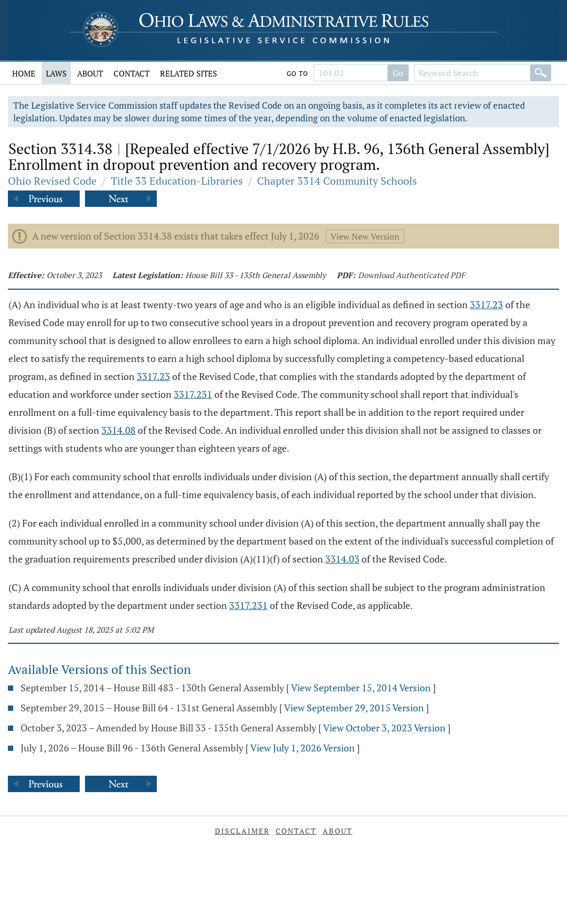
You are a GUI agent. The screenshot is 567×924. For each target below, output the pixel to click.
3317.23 (486, 304)
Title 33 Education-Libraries (177, 181)
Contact (131, 73)
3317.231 (193, 394)
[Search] (541, 73)
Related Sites (188, 73)
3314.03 (342, 559)
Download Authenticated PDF (412, 275)
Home (24, 73)
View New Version (365, 236)
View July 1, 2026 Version (303, 748)
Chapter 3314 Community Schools (337, 181)
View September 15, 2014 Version (361, 688)
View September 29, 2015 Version (354, 708)
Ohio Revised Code (52, 181)
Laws (56, 73)
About (90, 73)
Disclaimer (242, 831)
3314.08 (119, 430)
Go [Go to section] (398, 73)
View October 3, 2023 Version (384, 728)
